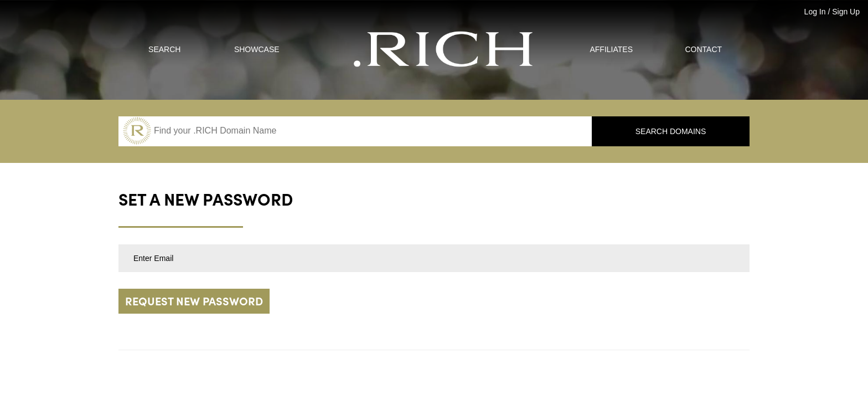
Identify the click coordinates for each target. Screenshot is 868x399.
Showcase (257, 49)
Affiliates (611, 49)
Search (164, 49)
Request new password (194, 302)
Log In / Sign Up (832, 12)
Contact (703, 49)
